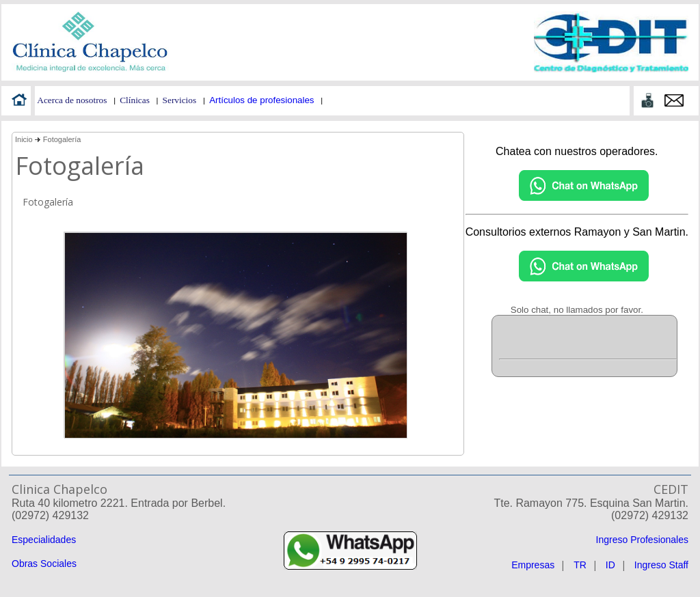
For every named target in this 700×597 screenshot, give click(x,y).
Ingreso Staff (661, 565)
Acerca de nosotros (72, 100)
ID (610, 565)
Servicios (180, 100)
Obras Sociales (44, 564)
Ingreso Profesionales (642, 540)
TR (580, 565)
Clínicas (135, 100)
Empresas (533, 565)
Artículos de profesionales (261, 100)
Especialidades (44, 540)
